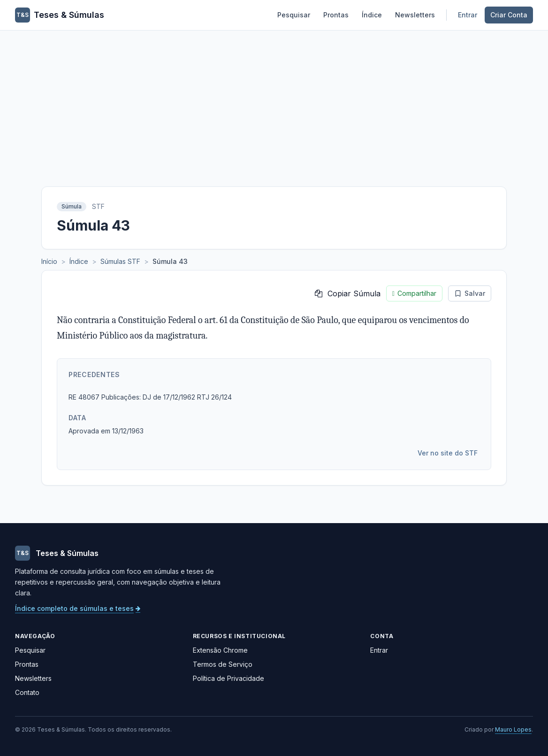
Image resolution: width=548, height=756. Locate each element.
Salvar (470, 293)
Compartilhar (414, 293)
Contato (27, 692)
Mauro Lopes (513, 729)
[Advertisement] (274, 101)
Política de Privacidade (228, 678)
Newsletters (415, 15)
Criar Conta (509, 15)
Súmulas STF (120, 261)
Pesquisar (294, 15)
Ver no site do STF (448, 453)
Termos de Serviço (223, 664)
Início (49, 261)
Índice (372, 15)
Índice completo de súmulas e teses (78, 608)
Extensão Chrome (220, 650)
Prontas (336, 15)
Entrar (468, 15)
